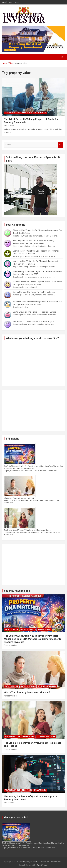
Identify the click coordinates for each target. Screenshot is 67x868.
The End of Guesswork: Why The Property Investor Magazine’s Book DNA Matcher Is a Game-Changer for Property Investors (33, 639)
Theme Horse (56, 862)
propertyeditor (11, 645)
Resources (27, 113)
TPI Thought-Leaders (47, 686)
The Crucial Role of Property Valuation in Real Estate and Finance (28, 530)
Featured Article (12, 113)
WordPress (42, 865)
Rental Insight (45, 630)
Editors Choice (11, 630)
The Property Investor (28, 862)
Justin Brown (19, 312)
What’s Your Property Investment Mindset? (19, 498)
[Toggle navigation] (5, 57)
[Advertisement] (33, 411)
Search (60, 145)
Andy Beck (10, 126)
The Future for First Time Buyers (41, 292)
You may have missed (17, 591)
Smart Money (40, 113)
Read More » (52, 471)
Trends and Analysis (46, 737)
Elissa (16, 230)
